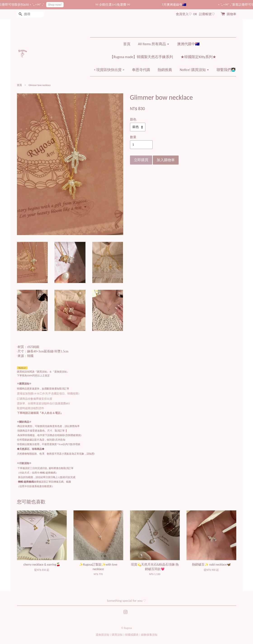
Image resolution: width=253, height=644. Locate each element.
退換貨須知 (102, 635)
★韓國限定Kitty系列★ (198, 57)
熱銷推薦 (165, 70)
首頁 (127, 44)
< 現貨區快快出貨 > (109, 70)
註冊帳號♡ (207, 14)
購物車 (232, 14)
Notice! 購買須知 (194, 70)
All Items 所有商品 (154, 44)
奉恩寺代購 (141, 70)
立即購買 (141, 160)
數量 (133, 137)
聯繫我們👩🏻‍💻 (226, 70)
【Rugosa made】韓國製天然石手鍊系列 (141, 57)
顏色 (133, 119)
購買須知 (117, 635)
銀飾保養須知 (149, 635)
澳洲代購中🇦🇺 (188, 44)
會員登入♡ (184, 14)
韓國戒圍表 (132, 635)
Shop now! (60, 5)
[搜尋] (31, 14)
